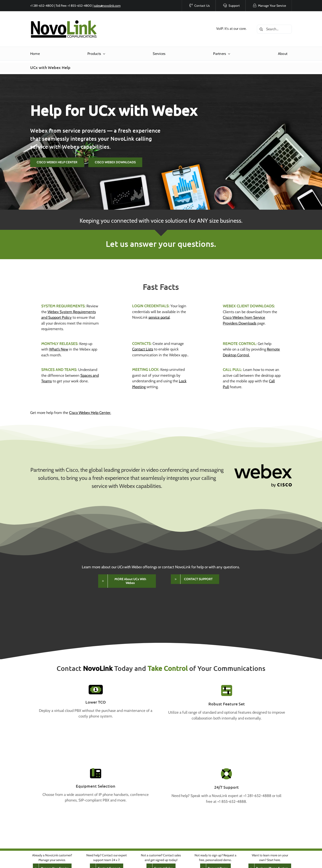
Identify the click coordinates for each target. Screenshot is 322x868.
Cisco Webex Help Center (90, 413)
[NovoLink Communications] (64, 21)
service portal (159, 314)
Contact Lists (143, 345)
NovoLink (98, 668)
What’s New (55, 349)
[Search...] (274, 29)
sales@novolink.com (107, 6)
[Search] (261, 29)
